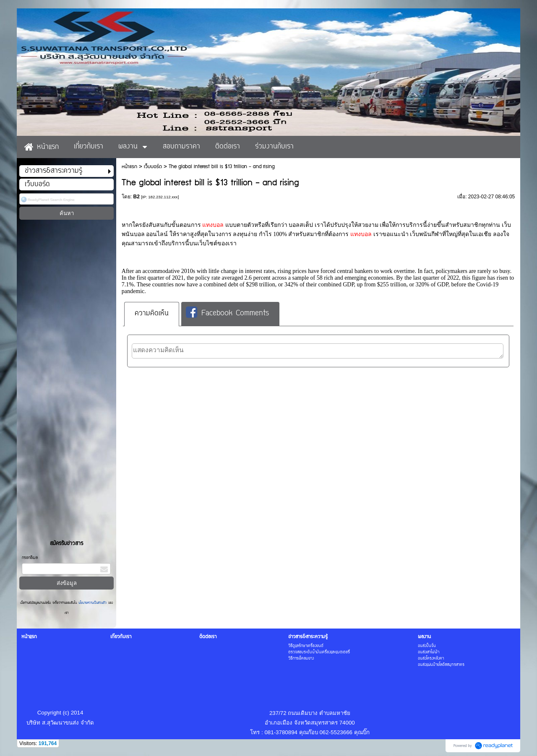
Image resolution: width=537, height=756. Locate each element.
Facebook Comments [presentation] (227, 313)
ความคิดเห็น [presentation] (152, 314)
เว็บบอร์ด (153, 167)
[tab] (152, 314)
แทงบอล (213, 225)
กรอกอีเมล (30, 558)
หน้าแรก (129, 167)
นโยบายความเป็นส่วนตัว (93, 603)
